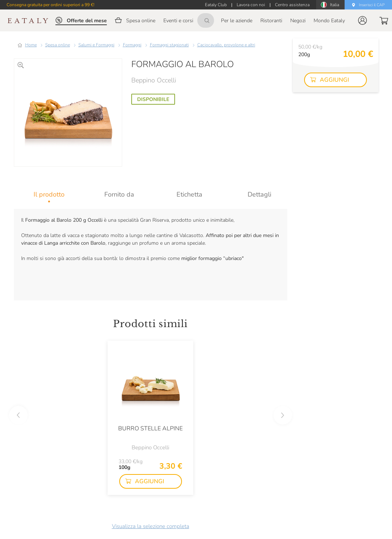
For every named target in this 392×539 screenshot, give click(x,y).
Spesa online (58, 45)
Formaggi (132, 45)
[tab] (49, 194)
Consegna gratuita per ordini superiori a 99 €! (51, 5)
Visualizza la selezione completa (151, 526)
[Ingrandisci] (21, 65)
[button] (362, 20)
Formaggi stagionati (169, 45)
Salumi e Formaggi (96, 45)
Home (31, 45)
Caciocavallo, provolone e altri (226, 45)
